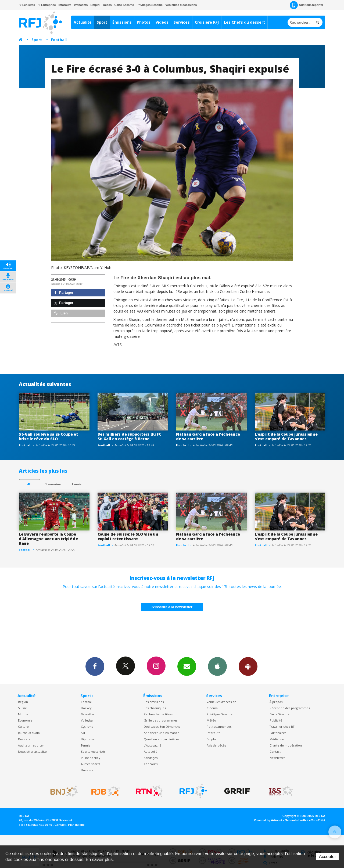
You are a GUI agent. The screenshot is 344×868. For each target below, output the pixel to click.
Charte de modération (286, 745)
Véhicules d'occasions (181, 5)
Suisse (22, 708)
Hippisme (88, 739)
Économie (25, 720)
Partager (64, 293)
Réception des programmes (290, 708)
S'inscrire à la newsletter (172, 607)
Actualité (83, 22)
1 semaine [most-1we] (53, 484)
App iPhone (217, 666)
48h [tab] (30, 484)
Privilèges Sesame (220, 714)
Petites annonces (219, 727)
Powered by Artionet (268, 820)
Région (23, 702)
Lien (61, 313)
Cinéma (212, 708)
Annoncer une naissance (162, 733)
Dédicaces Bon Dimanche (162, 727)
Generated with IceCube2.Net (305, 820)
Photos (144, 22)
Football (59, 40)
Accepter (327, 857)
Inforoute (65, 5)
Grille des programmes (161, 720)
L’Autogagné (153, 745)
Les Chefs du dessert (244, 22)
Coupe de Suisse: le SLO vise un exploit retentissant (128, 536)
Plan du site (76, 825)
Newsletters (187, 666)
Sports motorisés (93, 752)
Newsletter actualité (32, 752)
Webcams (81, 5)
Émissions (122, 22)
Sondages (151, 758)
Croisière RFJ (207, 22)
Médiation (277, 739)
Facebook (95, 666)
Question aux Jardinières (162, 739)
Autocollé (151, 752)
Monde (23, 714)
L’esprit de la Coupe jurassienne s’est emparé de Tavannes (286, 436)
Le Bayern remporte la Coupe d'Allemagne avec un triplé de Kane (48, 539)
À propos (276, 702)
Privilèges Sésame (150, 5)
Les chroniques (155, 708)
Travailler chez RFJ (282, 727)
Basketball (88, 714)
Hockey (86, 708)
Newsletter (277, 758)
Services (182, 22)
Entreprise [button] (47, 5)
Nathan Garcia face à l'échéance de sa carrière (208, 436)
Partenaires (278, 733)
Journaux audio (29, 733)
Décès (107, 5)
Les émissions (154, 702)
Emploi (95, 5)
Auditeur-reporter (307, 5)
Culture (23, 727)
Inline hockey (90, 758)
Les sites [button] (27, 5)
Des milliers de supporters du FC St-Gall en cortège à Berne (129, 436)
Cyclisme (87, 727)
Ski (83, 733)
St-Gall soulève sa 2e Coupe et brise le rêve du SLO (49, 436)
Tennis (85, 745)
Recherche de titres (158, 714)
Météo (211, 720)
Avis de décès (216, 745)
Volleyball (88, 720)
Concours (151, 764)
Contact (275, 752)
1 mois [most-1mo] (76, 484)
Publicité (276, 720)
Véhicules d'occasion (221, 702)
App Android (248, 666)
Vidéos (162, 22)
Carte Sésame (124, 5)
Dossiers (24, 739)
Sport (102, 22)
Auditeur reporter (31, 745)
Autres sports (90, 764)
